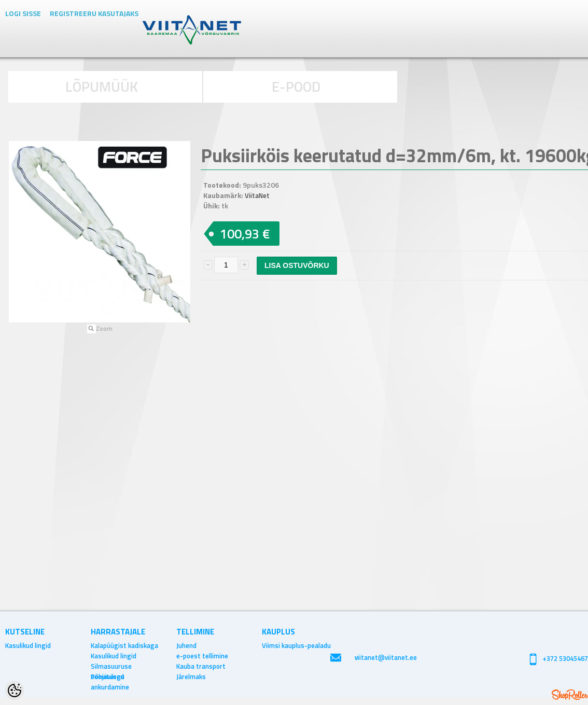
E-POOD (296, 86)
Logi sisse (23, 13)
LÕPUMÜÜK (102, 86)
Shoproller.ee (570, 695)
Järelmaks (191, 676)
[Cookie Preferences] (15, 690)
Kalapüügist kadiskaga (124, 645)
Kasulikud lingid (28, 645)
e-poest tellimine (202, 656)
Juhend (186, 645)
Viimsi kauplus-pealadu (296, 645)
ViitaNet (257, 195)
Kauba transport (201, 666)
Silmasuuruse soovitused (111, 666)
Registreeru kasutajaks (94, 13)
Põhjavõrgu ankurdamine (110, 676)
